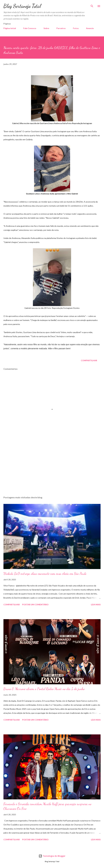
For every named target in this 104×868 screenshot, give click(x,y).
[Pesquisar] (92, 5)
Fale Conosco (30, 28)
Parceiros (61, 28)
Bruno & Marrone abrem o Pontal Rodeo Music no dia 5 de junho (44, 689)
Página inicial (10, 28)
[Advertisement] (52, 466)
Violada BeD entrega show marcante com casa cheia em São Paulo (45, 574)
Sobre (46, 28)
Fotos (76, 28)
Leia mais (96, 604)
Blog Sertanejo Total (22, 6)
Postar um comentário (35, 604)
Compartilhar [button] (89, 360)
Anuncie (90, 28)
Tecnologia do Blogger (52, 856)
